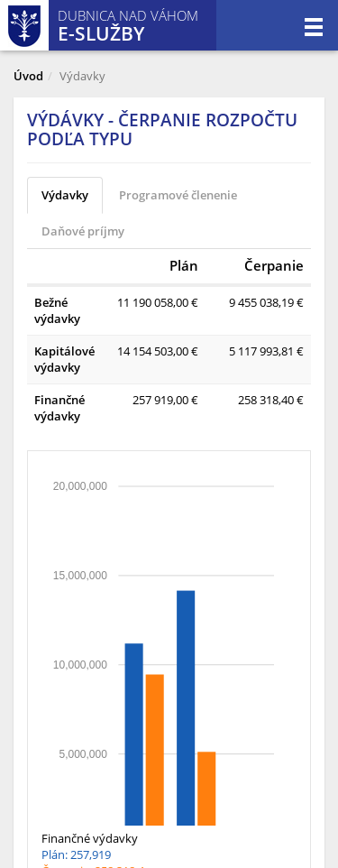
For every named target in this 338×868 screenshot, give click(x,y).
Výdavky (65, 195)
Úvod (28, 76)
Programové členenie (178, 195)
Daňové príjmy (83, 231)
